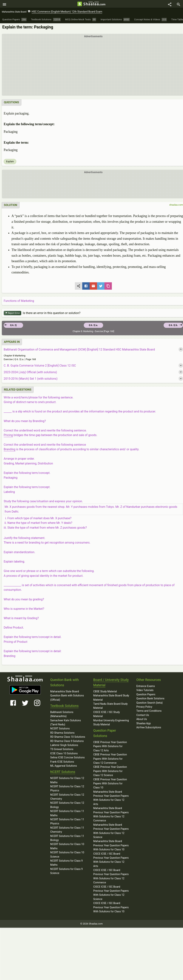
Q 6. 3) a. (93, 326)
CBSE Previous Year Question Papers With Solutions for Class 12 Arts (110, 747)
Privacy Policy (144, 708)
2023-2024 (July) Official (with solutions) (30, 373)
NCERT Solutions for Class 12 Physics (67, 790)
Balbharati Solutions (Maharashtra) (62, 715)
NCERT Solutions (60, 730)
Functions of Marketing (19, 302)
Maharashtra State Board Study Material (111, 699)
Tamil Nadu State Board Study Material (111, 707)
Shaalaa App (143, 724)
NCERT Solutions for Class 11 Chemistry (67, 831)
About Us (142, 720)
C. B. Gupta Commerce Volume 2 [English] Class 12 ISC (40, 367)
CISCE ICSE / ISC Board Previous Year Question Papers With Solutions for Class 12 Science (111, 894)
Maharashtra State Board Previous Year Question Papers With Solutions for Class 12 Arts (111, 799)
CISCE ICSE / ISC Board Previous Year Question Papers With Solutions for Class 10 (111, 908)
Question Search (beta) (149, 704)
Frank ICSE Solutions (62, 763)
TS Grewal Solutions (62, 750)
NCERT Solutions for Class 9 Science (67, 872)
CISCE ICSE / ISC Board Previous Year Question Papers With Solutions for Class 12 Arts (111, 861)
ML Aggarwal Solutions (64, 767)
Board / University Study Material (111, 684)
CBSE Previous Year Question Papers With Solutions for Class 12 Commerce (110, 760)
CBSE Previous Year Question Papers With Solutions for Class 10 (110, 784)
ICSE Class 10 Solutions (64, 754)
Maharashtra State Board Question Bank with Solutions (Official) (67, 697)
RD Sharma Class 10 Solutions (68, 738)
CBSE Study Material (105, 693)
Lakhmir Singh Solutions (64, 746)
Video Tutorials (145, 691)
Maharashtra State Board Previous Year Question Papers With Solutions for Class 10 (111, 846)
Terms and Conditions (149, 712)
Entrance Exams (145, 687)
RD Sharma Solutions (62, 734)
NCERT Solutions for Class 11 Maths (67, 814)
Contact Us (143, 716)
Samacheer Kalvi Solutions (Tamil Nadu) (66, 723)
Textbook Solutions (64, 707)
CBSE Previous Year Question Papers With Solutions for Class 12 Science (110, 772)
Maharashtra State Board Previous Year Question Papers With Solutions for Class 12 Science (111, 832)
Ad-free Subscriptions (149, 729)
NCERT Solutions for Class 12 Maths (67, 781)
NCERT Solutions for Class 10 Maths (67, 847)
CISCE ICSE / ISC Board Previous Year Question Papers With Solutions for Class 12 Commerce (111, 877)
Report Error (12, 314)
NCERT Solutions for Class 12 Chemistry (67, 798)
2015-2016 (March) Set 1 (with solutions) (31, 380)
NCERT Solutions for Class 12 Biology (67, 806)
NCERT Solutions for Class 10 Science (67, 856)
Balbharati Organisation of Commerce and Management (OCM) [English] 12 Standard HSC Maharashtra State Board (79, 351)
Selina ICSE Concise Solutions (67, 759)
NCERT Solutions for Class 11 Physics (67, 823)
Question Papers (146, 695)
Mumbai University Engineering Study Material (111, 723)
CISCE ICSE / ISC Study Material (107, 715)
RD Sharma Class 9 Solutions (67, 742)
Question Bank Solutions (150, 700)
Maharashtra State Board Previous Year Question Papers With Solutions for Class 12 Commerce (111, 815)
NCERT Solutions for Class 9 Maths (67, 864)
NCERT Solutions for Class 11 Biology (67, 839)
